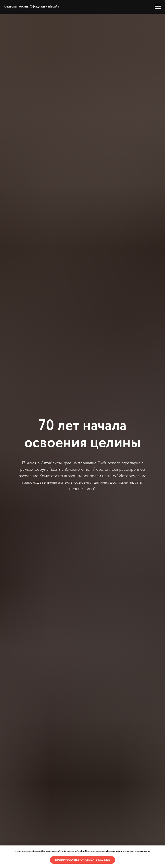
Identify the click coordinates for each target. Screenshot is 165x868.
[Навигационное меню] (158, 7)
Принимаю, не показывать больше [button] (83, 860)
